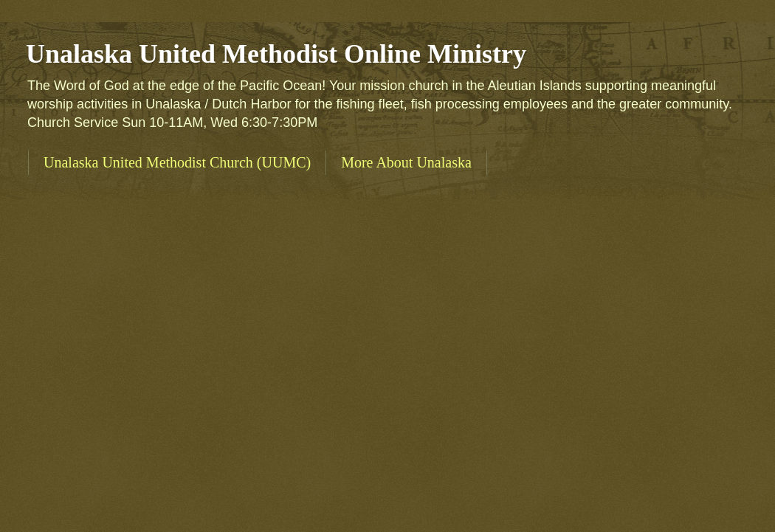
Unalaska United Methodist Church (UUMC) (177, 162)
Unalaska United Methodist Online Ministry (276, 54)
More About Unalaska (406, 162)
